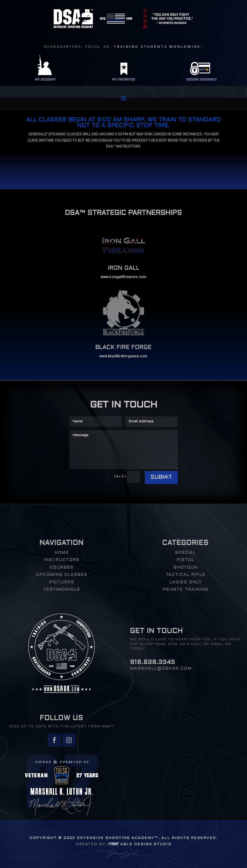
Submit (161, 477)
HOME (61, 553)
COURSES (61, 568)
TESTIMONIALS (61, 590)
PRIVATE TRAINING (185, 590)
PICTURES (61, 582)
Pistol (185, 560)
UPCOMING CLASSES (61, 575)
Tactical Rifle (186, 575)
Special (185, 553)
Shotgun (186, 568)
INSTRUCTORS (62, 560)
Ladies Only (185, 582)
